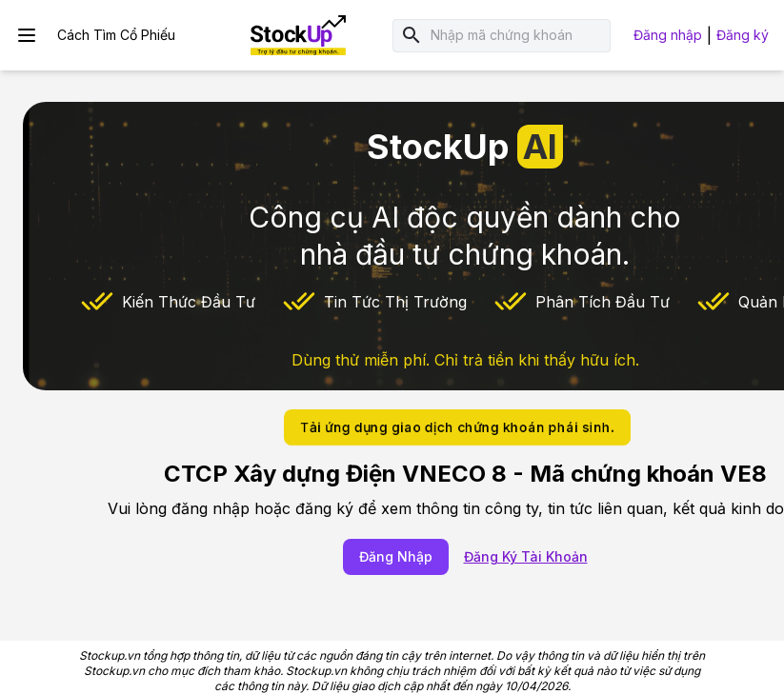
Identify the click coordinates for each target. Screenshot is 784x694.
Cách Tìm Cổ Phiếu (116, 35)
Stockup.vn (110, 655)
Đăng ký (743, 35)
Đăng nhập (668, 35)
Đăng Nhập (396, 556)
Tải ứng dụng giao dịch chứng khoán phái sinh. (457, 427)
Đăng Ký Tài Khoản (526, 556)
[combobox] (517, 36)
